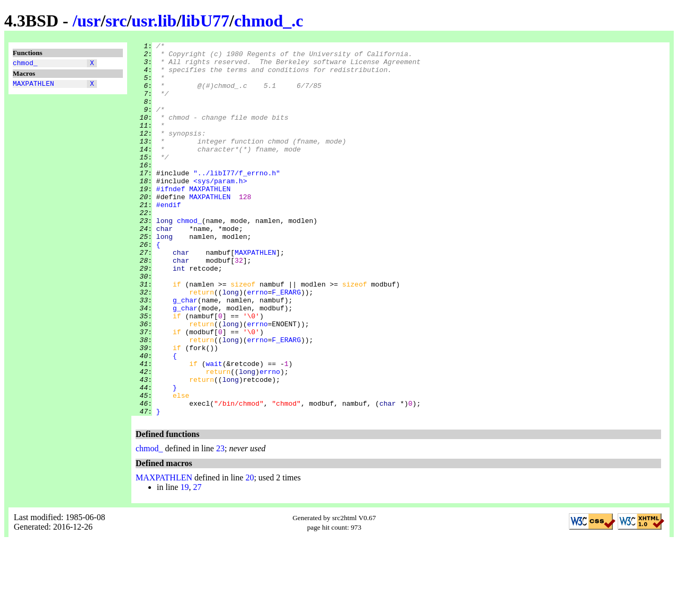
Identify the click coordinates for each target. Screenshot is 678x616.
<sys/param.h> (220, 209)
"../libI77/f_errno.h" (237, 200)
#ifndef (171, 219)
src (116, 21)
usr (89, 21)
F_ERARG (286, 343)
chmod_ (25, 64)
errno (257, 343)
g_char (185, 352)
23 (220, 523)
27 (197, 562)
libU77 (205, 21)
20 (249, 552)
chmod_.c (269, 21)
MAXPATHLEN (33, 86)
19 (184, 562)
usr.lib (154, 21)
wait (214, 428)
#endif (169, 238)
